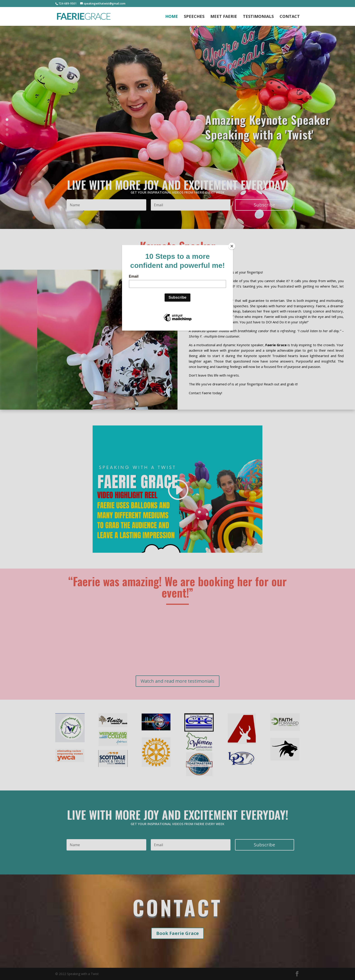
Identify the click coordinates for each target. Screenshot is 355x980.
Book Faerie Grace (177, 933)
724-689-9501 (67, 4)
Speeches (194, 17)
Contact (290, 17)
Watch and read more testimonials (177, 681)
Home (172, 17)
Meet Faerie (224, 17)
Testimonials (258, 17)
